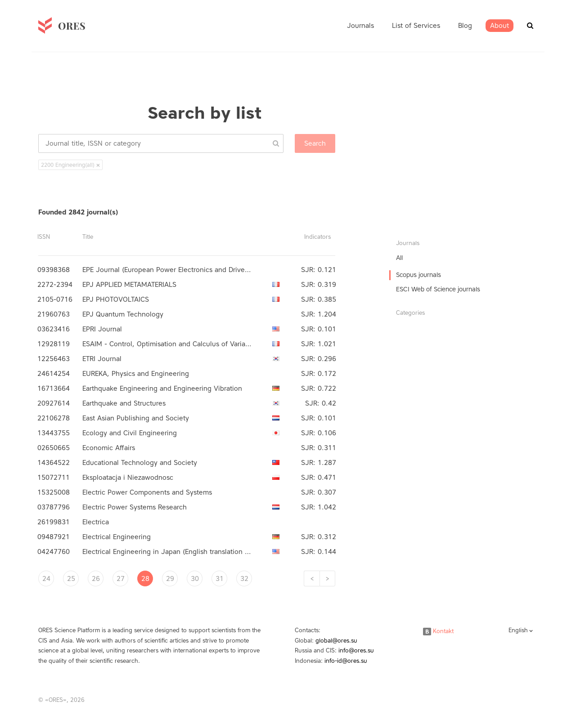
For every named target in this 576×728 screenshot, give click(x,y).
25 (71, 579)
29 (170, 579)
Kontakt (438, 631)
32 (244, 579)
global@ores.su (336, 641)
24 (46, 579)
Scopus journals (418, 275)
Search (315, 143)
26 (96, 579)
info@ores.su (356, 650)
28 (145, 579)
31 (220, 579)
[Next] (327, 578)
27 (121, 579)
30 (195, 579)
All (399, 258)
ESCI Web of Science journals (438, 289)
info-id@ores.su (346, 661)
